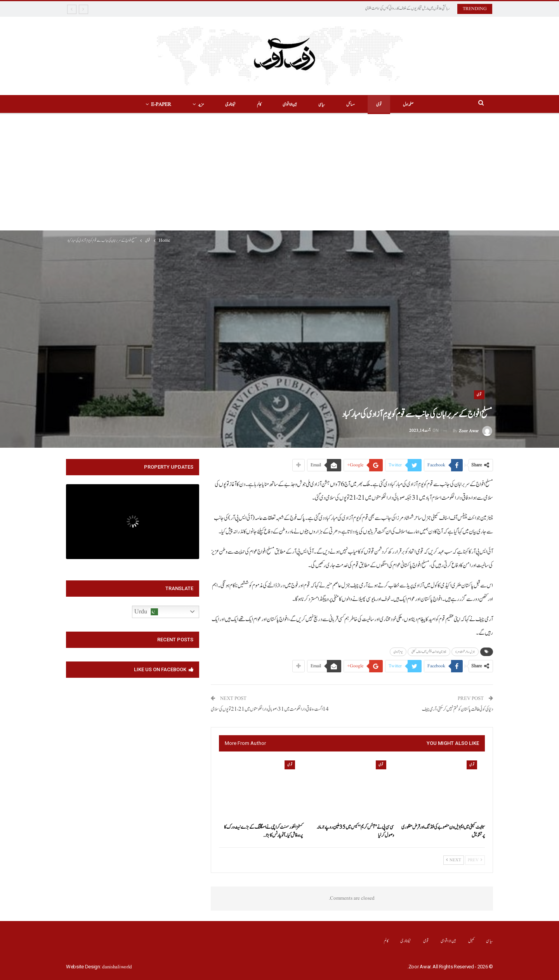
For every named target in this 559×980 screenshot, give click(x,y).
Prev (475, 860)
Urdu (146, 612)
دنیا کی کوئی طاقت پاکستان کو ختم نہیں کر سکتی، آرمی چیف (457, 709)
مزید (201, 105)
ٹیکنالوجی (230, 105)
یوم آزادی (398, 652)
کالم (259, 105)
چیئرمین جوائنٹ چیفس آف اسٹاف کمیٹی (429, 652)
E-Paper (161, 105)
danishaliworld (117, 967)
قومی (379, 105)
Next (454, 860)
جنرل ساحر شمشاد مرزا (465, 652)
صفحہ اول (408, 105)
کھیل (471, 941)
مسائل (351, 105)
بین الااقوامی (290, 105)
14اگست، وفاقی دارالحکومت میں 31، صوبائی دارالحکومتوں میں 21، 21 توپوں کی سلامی (270, 709)
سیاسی (322, 105)
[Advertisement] (279, 172)
